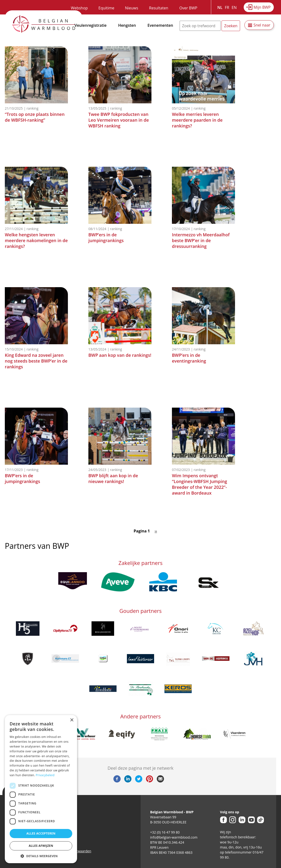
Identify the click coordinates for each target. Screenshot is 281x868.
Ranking (32, 108)
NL (220, 7)
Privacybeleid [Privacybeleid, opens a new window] (45, 775)
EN (234, 7)
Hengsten (127, 25)
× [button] (72, 720)
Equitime (106, 8)
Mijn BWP (262, 7)
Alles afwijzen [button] (41, 846)
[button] (41, 856)
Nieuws (132, 8)
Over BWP (188, 8)
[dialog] (41, 789)
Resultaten (159, 8)
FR (227, 7)
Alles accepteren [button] (41, 833)
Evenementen (160, 25)
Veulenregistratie (91, 25)
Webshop (79, 8)
